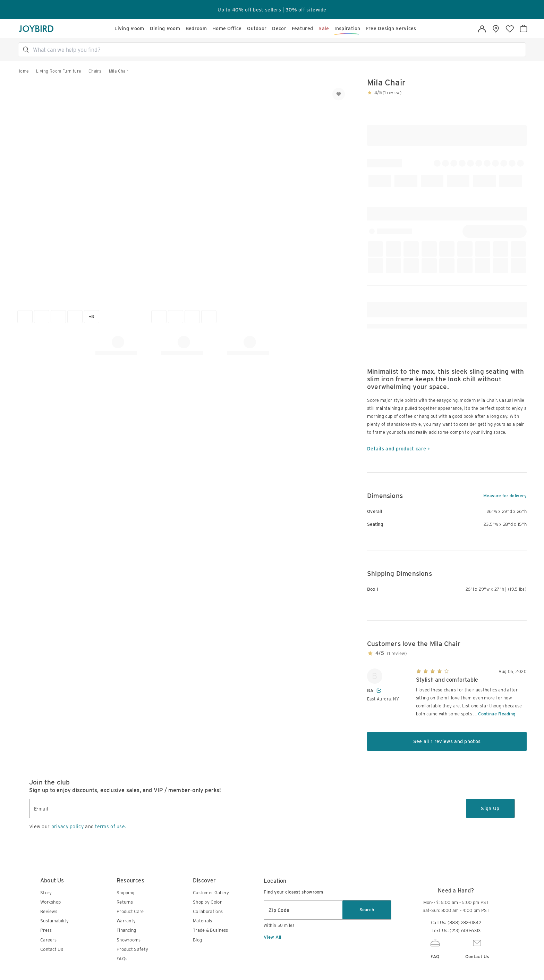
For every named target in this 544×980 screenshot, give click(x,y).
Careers (48, 940)
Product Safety (132, 949)
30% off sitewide (306, 10)
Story (46, 893)
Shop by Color (207, 902)
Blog (197, 940)
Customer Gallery (211, 893)
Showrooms (129, 940)
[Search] (275, 50)
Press (46, 930)
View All (272, 937)
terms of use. (110, 827)
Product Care (130, 911)
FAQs (122, 959)
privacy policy (67, 827)
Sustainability (54, 921)
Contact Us (52, 949)
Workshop (50, 902)
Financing (126, 930)
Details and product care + (399, 449)
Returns (125, 902)
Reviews (49, 911)
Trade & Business (211, 930)
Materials (203, 921)
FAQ (435, 948)
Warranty (126, 921)
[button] (275, 50)
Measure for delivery (505, 496)
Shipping (125, 893)
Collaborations (208, 911)
